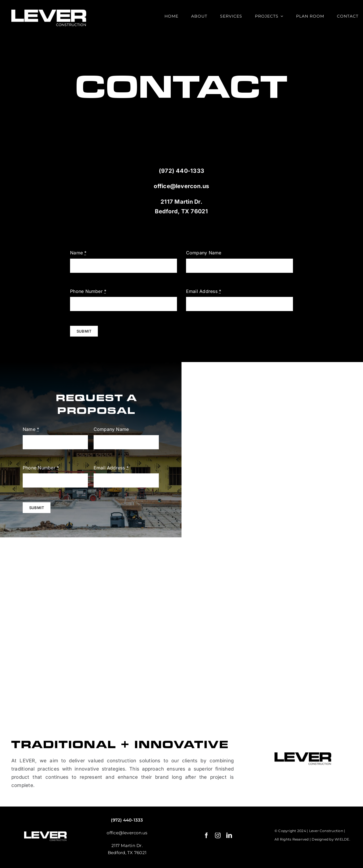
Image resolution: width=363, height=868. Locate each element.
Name (78, 253)
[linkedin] (229, 835)
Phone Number (88, 291)
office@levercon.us (181, 186)
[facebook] (206, 835)
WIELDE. (342, 839)
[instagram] (218, 835)
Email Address (204, 291)
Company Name (204, 253)
